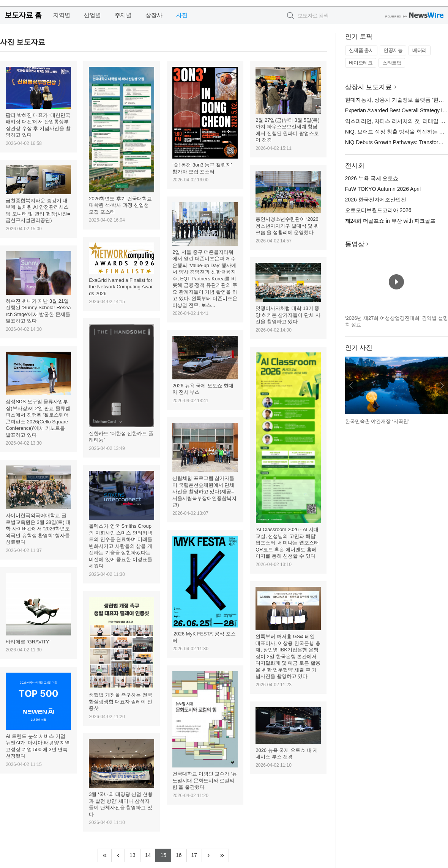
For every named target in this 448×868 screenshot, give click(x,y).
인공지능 (393, 50)
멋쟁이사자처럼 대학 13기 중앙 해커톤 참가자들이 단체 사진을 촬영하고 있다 (288, 315)
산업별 (92, 15)
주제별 (123, 15)
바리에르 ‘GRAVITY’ (28, 642)
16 (181, 854)
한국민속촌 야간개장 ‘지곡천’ (377, 421)
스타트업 (392, 63)
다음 (442, 385)
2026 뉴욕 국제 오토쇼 (372, 178)
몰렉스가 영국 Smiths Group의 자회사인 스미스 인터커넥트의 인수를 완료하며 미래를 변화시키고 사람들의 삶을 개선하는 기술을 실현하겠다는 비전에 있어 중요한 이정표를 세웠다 (121, 546)
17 (197, 854)
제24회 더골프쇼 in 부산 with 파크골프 (390, 221)
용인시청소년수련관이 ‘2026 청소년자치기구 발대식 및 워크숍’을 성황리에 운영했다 (287, 226)
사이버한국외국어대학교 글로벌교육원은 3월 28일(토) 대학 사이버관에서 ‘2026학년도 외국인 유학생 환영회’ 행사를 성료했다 (38, 529)
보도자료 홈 (23, 15)
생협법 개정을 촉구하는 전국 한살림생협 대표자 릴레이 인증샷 (121, 701)
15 (166, 854)
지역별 (62, 15)
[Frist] (105, 855)
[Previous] (118, 855)
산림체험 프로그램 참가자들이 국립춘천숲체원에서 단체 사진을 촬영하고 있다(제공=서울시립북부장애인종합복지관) (204, 491)
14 (151, 854)
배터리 (420, 50)
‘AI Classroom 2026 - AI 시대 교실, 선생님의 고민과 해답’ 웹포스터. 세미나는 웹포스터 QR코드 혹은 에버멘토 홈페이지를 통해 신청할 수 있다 (287, 543)
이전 (351, 385)
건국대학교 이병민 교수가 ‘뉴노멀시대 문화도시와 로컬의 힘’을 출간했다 (205, 780)
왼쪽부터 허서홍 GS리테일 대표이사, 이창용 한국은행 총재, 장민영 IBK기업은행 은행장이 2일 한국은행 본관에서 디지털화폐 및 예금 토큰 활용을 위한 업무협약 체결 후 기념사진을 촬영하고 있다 (288, 656)
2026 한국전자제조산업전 (376, 200)
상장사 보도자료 (369, 87)
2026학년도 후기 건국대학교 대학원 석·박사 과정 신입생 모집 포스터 (120, 205)
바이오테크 (361, 63)
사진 (182, 15)
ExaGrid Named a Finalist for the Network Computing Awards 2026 (121, 287)
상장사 (154, 15)
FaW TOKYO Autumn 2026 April (383, 189)
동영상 (355, 244)
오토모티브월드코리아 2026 (378, 210)
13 (135, 854)
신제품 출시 (361, 50)
